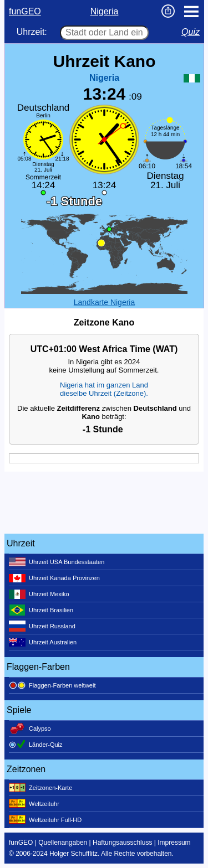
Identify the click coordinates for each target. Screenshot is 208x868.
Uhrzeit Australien (43, 642)
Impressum (174, 843)
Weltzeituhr (34, 804)
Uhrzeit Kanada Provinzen (54, 578)
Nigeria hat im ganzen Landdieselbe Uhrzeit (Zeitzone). (104, 389)
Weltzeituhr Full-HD (45, 820)
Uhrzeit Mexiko (39, 594)
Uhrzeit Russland (42, 626)
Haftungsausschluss (122, 843)
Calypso (30, 728)
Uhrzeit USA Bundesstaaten (57, 562)
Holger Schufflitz (73, 854)
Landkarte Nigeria (105, 302)
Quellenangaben (63, 843)
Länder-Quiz (36, 745)
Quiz (191, 32)
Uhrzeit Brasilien (41, 610)
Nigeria (105, 11)
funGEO (25, 11)
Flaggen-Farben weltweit (52, 685)
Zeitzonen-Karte (40, 788)
